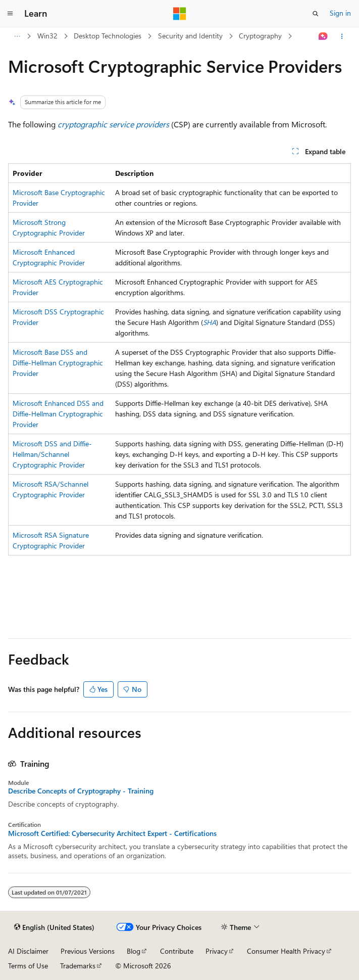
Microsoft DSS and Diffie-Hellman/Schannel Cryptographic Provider (52, 454)
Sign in (340, 13)
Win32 (47, 36)
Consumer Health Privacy (286, 951)
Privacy (217, 951)
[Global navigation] (10, 14)
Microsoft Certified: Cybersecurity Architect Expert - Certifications (112, 833)
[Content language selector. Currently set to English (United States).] (54, 927)
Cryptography (260, 36)
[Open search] (316, 14)
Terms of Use (28, 966)
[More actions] (342, 36)
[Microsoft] (180, 14)
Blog (134, 951)
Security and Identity (190, 36)
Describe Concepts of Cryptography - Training (81, 791)
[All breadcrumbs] (17, 36)
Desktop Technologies (108, 36)
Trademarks (78, 966)
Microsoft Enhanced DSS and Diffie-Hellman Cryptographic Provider (58, 414)
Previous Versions (88, 951)
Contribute (177, 951)
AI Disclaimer (28, 951)
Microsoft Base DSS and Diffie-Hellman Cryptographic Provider (58, 363)
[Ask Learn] (323, 36)
